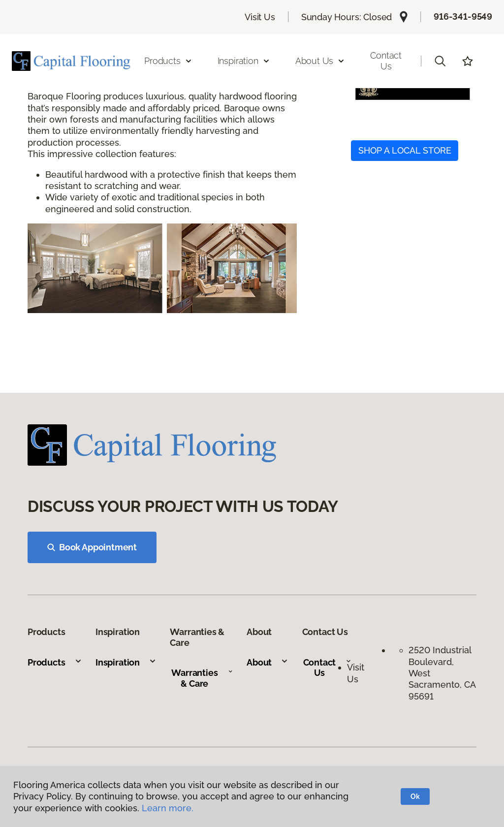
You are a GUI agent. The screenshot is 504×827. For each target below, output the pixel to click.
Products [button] (168, 61)
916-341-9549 (463, 16)
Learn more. (168, 808)
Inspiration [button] (244, 61)
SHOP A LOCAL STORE (405, 150)
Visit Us (260, 17)
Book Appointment (92, 547)
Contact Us (386, 61)
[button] (440, 61)
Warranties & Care (202, 678)
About (268, 662)
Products (55, 662)
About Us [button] (320, 61)
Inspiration (126, 662)
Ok (415, 796)
